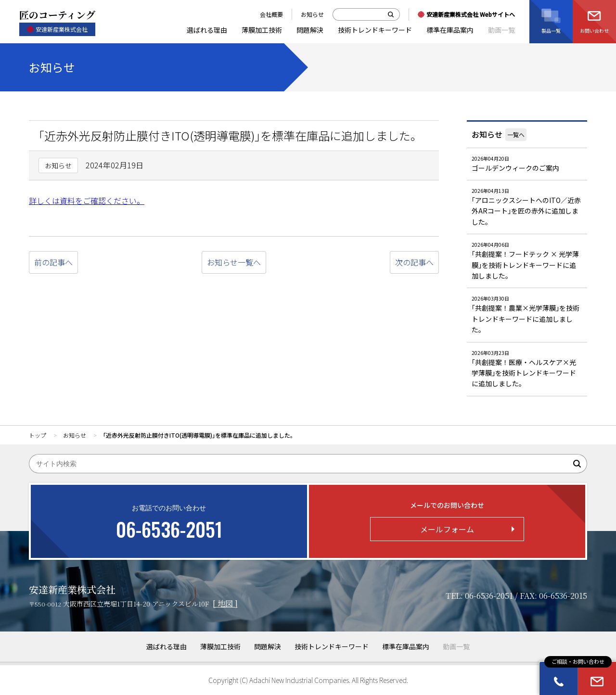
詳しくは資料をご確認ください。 (87, 201)
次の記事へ (414, 262)
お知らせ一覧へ (234, 262)
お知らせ (487, 134)
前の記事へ (53, 262)
